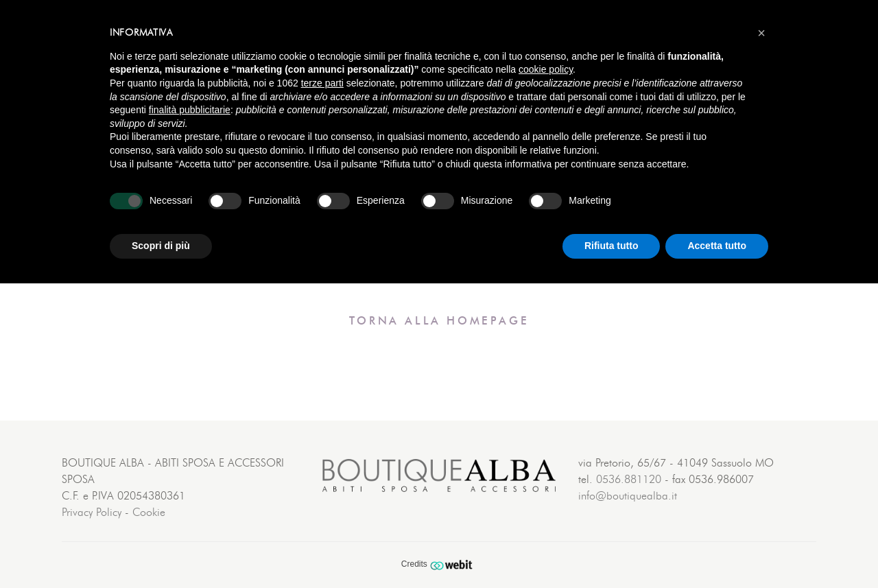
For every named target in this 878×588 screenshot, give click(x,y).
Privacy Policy (92, 513)
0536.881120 (629, 480)
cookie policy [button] (546, 69)
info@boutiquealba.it (628, 496)
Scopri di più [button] (161, 246)
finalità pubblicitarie (190, 110)
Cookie (149, 513)
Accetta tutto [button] (717, 246)
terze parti (322, 83)
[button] (761, 33)
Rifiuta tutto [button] (612, 246)
